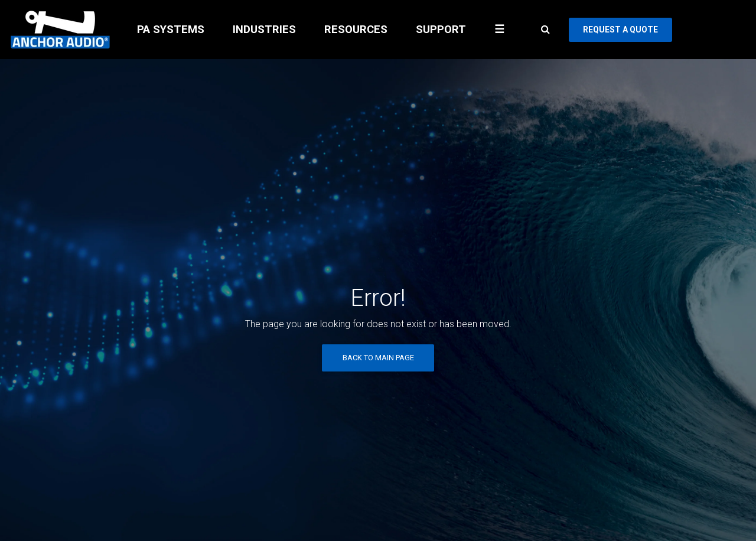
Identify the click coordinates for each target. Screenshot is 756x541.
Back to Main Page (378, 358)
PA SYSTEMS (171, 30)
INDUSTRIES (264, 30)
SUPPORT (441, 30)
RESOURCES (356, 30)
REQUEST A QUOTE (620, 30)
